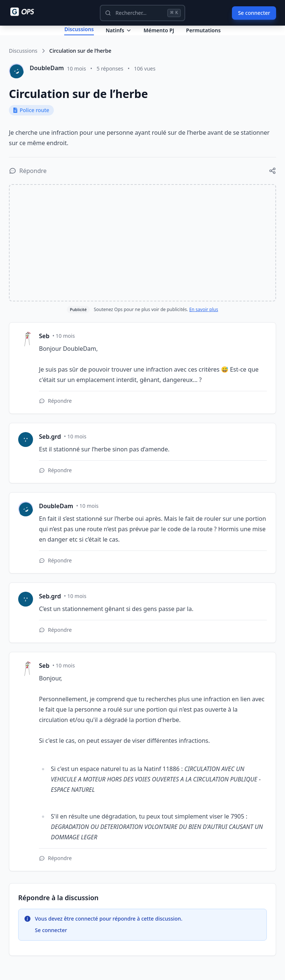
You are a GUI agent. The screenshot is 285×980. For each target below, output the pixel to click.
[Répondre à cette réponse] (55, 413)
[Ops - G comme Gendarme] (27, 12)
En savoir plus (204, 322)
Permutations (203, 36)
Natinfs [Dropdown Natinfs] (119, 36)
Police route (31, 122)
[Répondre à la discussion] (28, 183)
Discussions (23, 63)
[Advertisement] (142, 255)
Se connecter (254, 13)
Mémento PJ (159, 36)
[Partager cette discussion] (272, 183)
